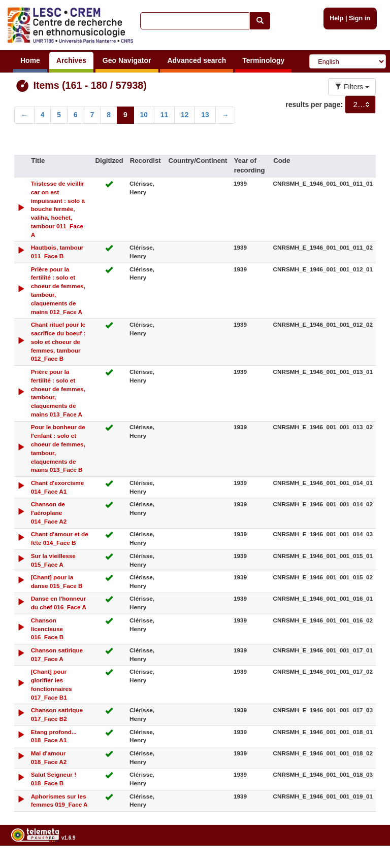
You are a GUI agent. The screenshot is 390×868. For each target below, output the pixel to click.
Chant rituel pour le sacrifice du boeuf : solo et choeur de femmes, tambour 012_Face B (58, 341)
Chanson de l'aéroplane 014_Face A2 (49, 513)
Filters (352, 87)
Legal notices (365, 864)
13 (205, 115)
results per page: (314, 105)
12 (185, 115)
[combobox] (360, 105)
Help (336, 18)
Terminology (263, 60)
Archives (71, 60)
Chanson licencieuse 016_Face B (47, 629)
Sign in (360, 18)
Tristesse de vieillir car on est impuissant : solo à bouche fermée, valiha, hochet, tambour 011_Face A (58, 209)
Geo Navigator (127, 60)
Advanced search (197, 60)
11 (164, 115)
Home (30, 60)
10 (144, 115)
